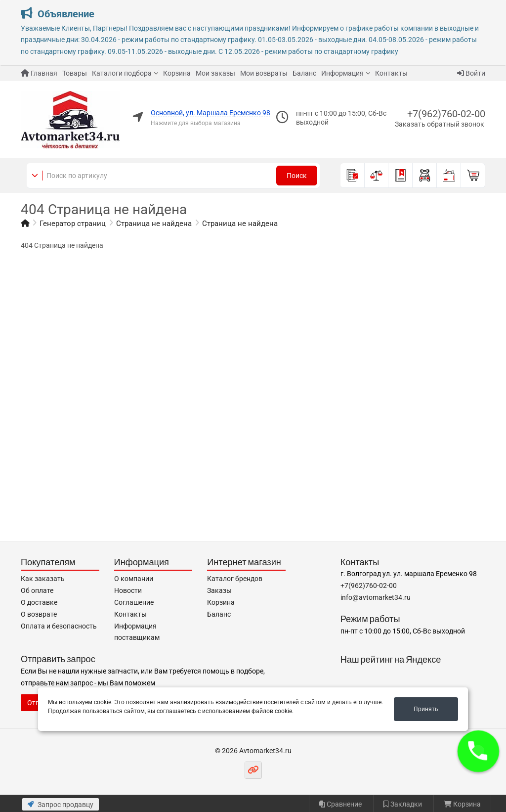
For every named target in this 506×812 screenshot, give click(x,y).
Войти (471, 73)
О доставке (39, 602)
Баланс (304, 73)
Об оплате (37, 590)
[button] (478, 751)
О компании (134, 579)
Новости (128, 590)
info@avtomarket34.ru (376, 597)
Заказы (219, 590)
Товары (75, 73)
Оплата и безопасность (59, 626)
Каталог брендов (235, 579)
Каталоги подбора (122, 73)
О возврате (39, 614)
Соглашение (134, 602)
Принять (426, 709)
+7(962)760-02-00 (446, 114)
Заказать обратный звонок (440, 124)
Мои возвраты (264, 73)
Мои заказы (215, 73)
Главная (39, 73)
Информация (342, 73)
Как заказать (43, 579)
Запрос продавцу (61, 805)
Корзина (177, 73)
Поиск (297, 176)
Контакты (391, 73)
